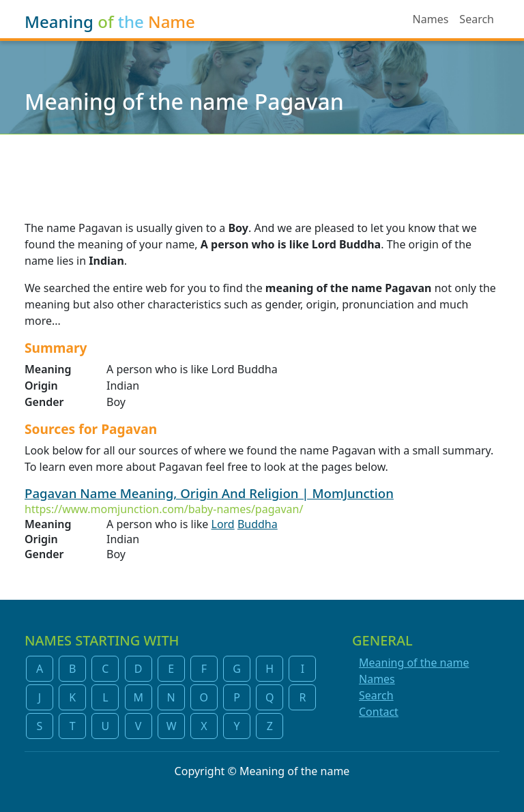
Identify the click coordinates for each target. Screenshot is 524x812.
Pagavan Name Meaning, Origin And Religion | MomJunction (209, 493)
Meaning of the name (414, 663)
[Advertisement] (262, 169)
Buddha (258, 524)
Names (431, 19)
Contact (379, 712)
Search (477, 19)
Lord (223, 524)
